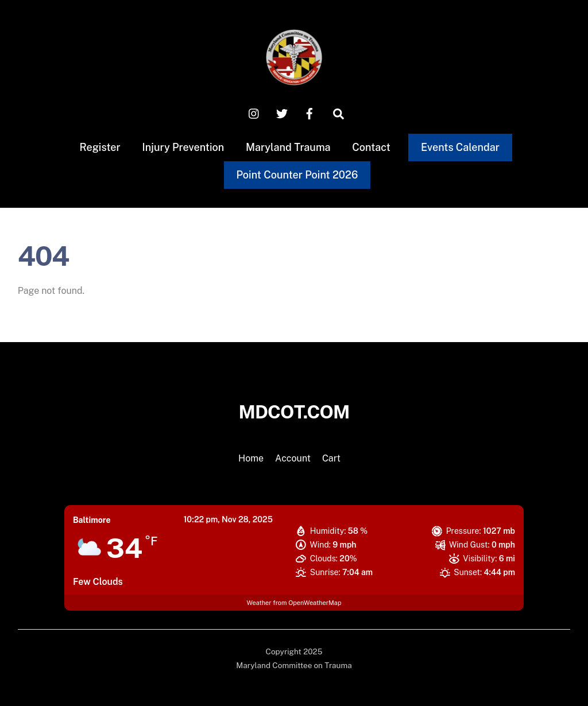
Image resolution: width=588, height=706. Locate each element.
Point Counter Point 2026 (297, 175)
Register (100, 147)
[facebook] (310, 113)
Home (251, 458)
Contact (371, 147)
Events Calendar (460, 147)
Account (293, 458)
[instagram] (254, 113)
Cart (331, 458)
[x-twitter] (282, 113)
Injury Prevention (183, 147)
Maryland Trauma (288, 147)
